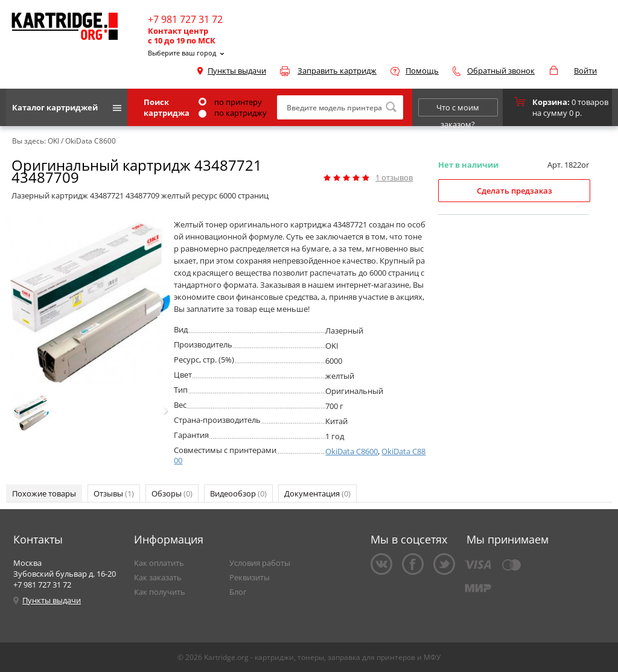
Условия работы (260, 563)
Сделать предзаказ (514, 191)
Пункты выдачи (237, 71)
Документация (317, 493)
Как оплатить (159, 563)
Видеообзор (238, 493)
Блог (238, 592)
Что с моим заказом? (458, 109)
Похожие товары (44, 493)
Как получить (160, 592)
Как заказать (158, 577)
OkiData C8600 (352, 451)
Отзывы (114, 493)
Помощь (422, 71)
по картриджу (233, 113)
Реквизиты (250, 577)
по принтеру (230, 102)
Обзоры (172, 493)
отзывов (394, 177)
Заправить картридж (337, 71)
